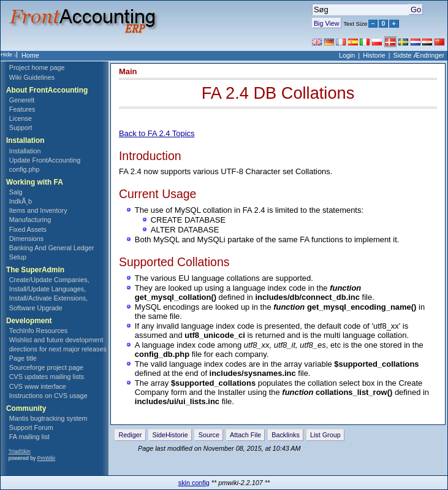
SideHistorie (170, 435)
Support (21, 128)
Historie (374, 55)
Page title (23, 358)
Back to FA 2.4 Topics (157, 133)
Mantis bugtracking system (48, 418)
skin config (194, 483)
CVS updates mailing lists (47, 377)
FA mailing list (29, 437)
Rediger (131, 435)
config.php (25, 169)
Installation (25, 151)
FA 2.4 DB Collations (278, 93)
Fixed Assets (28, 229)
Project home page (37, 67)
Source (209, 435)
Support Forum (31, 427)
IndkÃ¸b (21, 201)
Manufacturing (30, 220)
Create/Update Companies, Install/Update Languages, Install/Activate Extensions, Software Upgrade (49, 293)
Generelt (22, 100)
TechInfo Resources (38, 331)
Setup (18, 257)
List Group (325, 435)
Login (347, 55)
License (21, 118)
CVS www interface (38, 386)
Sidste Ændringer (419, 55)
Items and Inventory (38, 210)
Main (128, 71)
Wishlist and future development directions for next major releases (58, 344)
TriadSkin (20, 451)
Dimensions (26, 239)
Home (30, 55)
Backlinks (286, 435)
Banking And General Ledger (52, 248)
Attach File (245, 435)
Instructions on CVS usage (48, 396)
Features (22, 109)
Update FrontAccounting (45, 160)
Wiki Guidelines (32, 77)
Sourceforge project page (46, 367)
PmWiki (46, 458)
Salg (16, 192)
